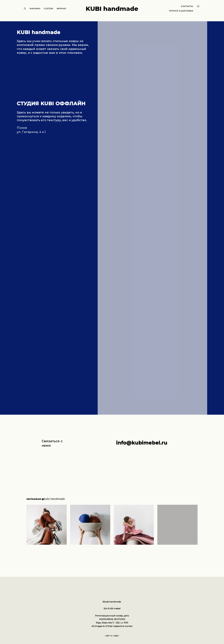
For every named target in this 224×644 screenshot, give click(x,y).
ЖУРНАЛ (64, 11)
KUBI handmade (112, 11)
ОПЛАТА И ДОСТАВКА (178, 13)
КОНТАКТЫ (184, 8)
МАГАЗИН (38, 11)
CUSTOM (52, 11)
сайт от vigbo (112, 636)
